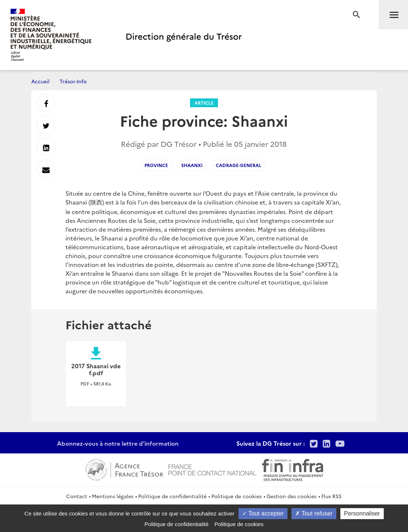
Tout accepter (263, 513)
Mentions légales (113, 496)
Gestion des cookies (291, 496)
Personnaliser (362, 513)
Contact (77, 496)
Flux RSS (331, 496)
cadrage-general (239, 165)
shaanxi (192, 165)
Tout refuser (314, 513)
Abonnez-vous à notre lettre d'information (118, 443)
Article (204, 103)
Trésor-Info (73, 81)
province (156, 165)
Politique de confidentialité (172, 496)
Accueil (40, 81)
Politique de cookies (237, 496)
